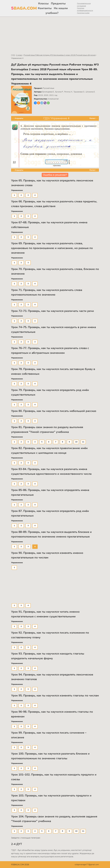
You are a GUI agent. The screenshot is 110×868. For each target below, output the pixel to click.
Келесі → (94, 118)
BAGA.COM (20, 8)
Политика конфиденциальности (85, 9)
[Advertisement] (55, 34)
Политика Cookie (83, 13)
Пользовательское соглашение (84, 5)
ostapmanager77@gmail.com (87, 865)
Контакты (45, 8)
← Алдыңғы (18, 118)
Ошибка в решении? (55, 175)
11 (83, 442)
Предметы (58, 3)
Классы (43, 3)
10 (76, 442)
